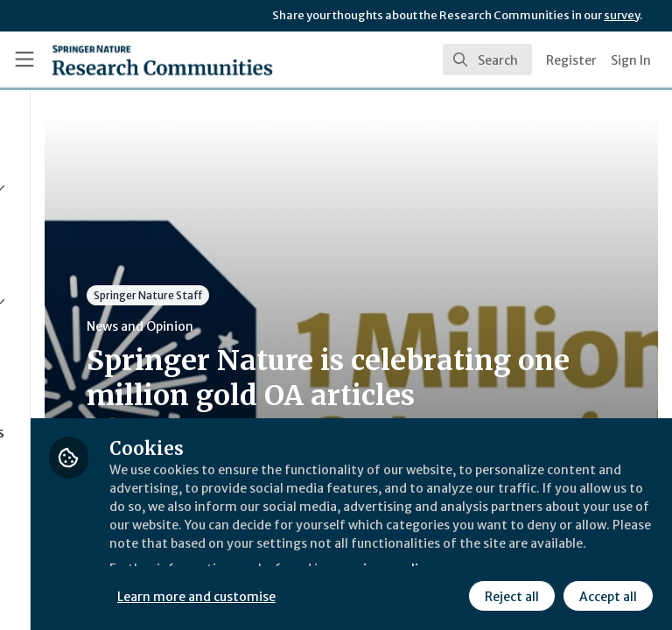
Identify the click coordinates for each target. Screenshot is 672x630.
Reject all (354, 594)
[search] (487, 59)
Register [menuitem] (571, 60)
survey (622, 15)
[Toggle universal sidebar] (24, 59)
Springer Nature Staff (341, 295)
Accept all (451, 594)
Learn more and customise (391, 556)
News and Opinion (333, 326)
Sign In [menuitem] (631, 60)
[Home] (162, 59)
